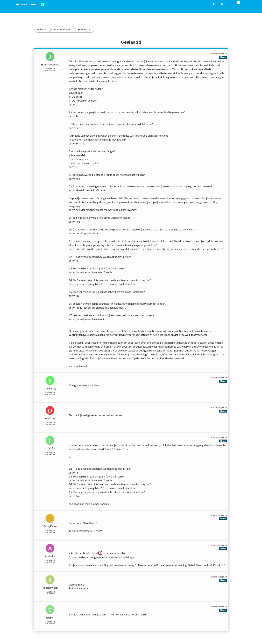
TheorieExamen (31, 8)
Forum (42, 29)
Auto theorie (62, 29)
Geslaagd (85, 29)
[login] (249, 7)
